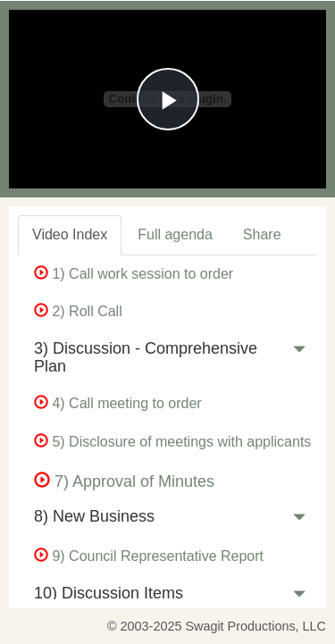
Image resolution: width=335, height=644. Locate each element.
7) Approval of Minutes (124, 481)
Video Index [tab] (70, 234)
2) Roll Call (78, 311)
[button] (299, 353)
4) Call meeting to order (118, 403)
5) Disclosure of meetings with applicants (172, 442)
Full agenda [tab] (175, 234)
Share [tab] (262, 234)
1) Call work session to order (134, 274)
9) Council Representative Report (149, 556)
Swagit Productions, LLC (255, 626)
